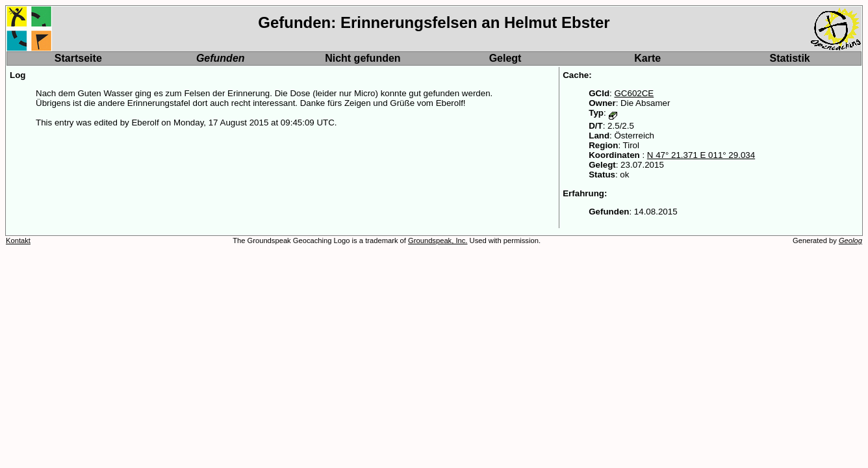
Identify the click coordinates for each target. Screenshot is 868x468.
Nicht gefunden (363, 58)
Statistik (790, 58)
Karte (647, 58)
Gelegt (505, 58)
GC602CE (634, 93)
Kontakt (18, 240)
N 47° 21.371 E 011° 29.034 (701, 155)
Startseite (78, 58)
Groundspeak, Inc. (438, 240)
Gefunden (221, 58)
